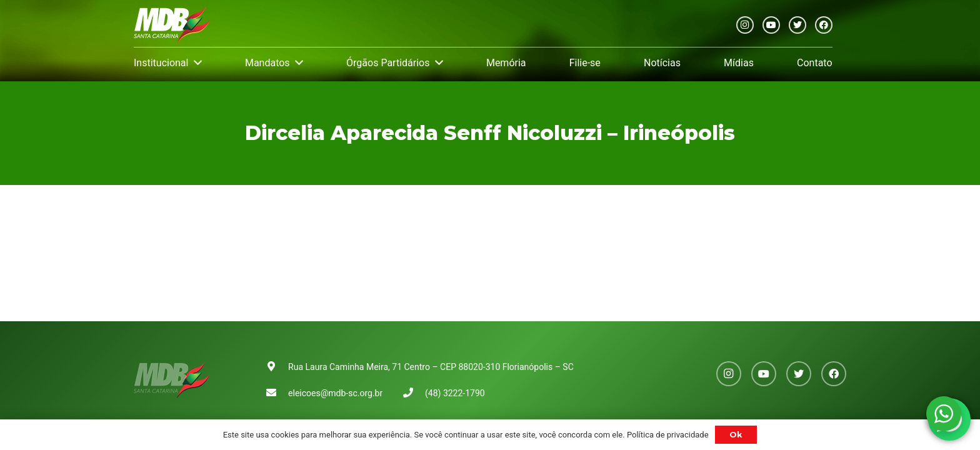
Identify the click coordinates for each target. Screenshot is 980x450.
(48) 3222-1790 (455, 393)
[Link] (172, 25)
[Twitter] (797, 25)
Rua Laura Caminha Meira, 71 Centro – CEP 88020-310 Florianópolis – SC (431, 367)
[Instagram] (745, 25)
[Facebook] (824, 25)
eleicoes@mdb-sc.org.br (335, 393)
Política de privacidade (668, 435)
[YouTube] (771, 25)
